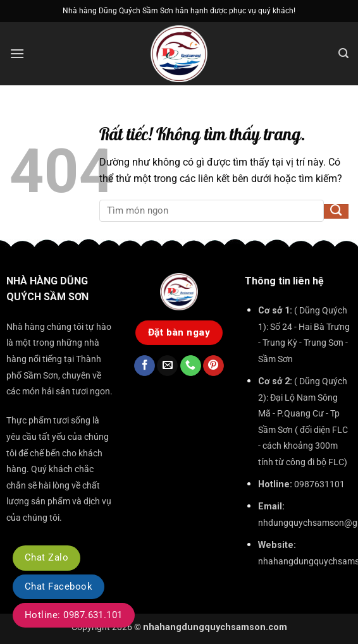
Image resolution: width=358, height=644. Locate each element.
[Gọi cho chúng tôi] (191, 366)
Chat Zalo (46, 557)
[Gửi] (336, 212)
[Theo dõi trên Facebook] (145, 366)
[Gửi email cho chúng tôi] (167, 366)
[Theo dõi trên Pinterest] (213, 366)
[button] (17, 53)
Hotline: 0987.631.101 (74, 615)
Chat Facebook (59, 586)
